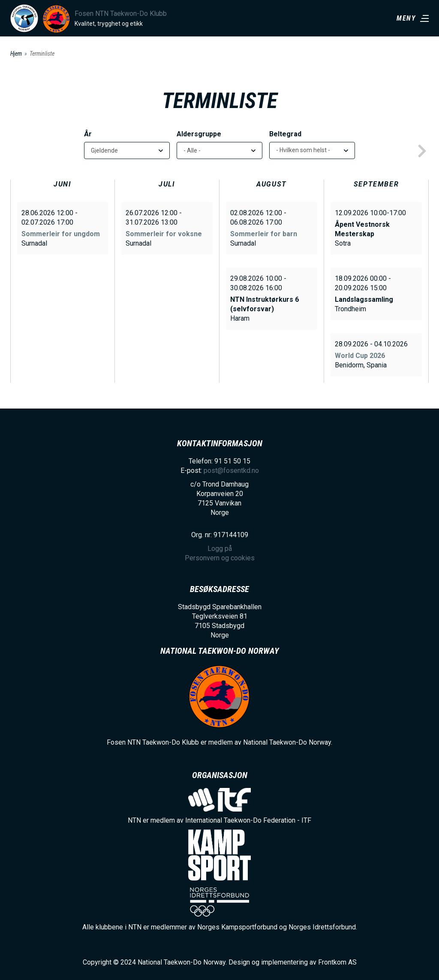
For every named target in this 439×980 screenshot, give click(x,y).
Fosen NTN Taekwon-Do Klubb (121, 14)
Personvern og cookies (220, 558)
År (88, 134)
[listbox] (312, 150)
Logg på (220, 549)
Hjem (16, 54)
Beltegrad (285, 134)
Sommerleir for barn (264, 234)
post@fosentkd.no (231, 470)
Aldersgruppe (199, 134)
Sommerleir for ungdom (61, 234)
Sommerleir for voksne (164, 234)
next (422, 151)
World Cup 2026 (360, 356)
